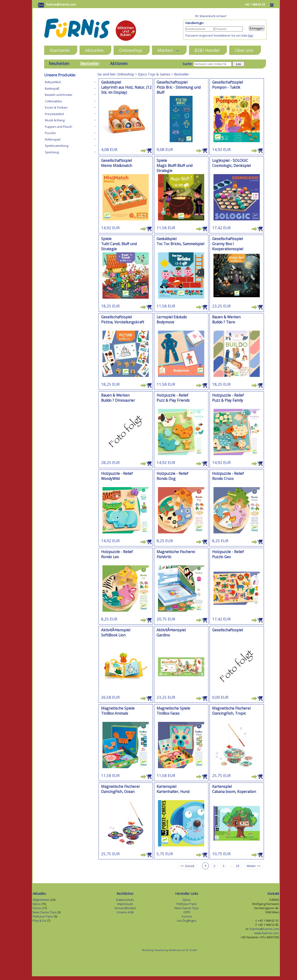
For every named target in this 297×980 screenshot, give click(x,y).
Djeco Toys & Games (154, 74)
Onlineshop (131, 50)
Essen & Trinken (56, 107)
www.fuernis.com (267, 933)
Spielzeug (52, 152)
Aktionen (119, 63)
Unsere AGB (125, 912)
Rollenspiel (53, 139)
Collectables (53, 101)
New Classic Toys (45, 912)
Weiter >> (254, 866)
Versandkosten (125, 908)
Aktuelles (94, 50)
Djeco (37, 904)
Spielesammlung (57, 146)
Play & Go (39, 921)
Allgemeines (41, 900)
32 (238, 866)
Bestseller (90, 63)
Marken (168, 50)
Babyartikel (53, 82)
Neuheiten (59, 63)
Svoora (187, 916)
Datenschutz (125, 900)
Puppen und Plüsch (59, 127)
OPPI (187, 912)
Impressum (125, 904)
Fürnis (37, 908)
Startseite (60, 50)
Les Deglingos (187, 921)
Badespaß (52, 88)
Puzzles (50, 133)
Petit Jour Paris (43, 916)
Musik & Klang (55, 120)
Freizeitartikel (54, 114)
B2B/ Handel (207, 50)
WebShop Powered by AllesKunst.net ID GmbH (170, 950)
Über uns (244, 50)
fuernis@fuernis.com (61, 4)
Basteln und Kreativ (59, 95)
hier (251, 35)
